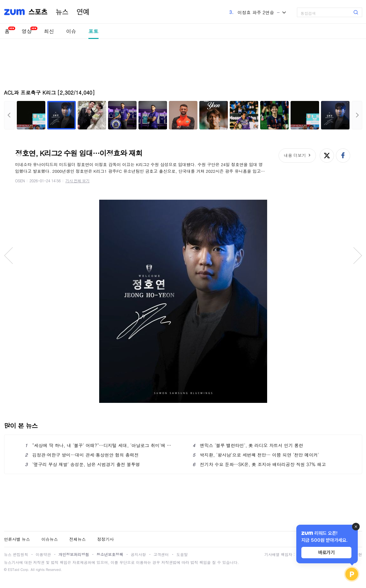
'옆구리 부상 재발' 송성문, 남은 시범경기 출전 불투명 (83, 464)
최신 (49, 31)
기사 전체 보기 (77, 181)
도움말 (182, 554)
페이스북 (343, 156)
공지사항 (138, 554)
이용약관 (43, 554)
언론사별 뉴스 (17, 539)
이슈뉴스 (50, 539)
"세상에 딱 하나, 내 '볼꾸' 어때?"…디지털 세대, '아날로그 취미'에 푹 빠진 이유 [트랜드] (99, 445)
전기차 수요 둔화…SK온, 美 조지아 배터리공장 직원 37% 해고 (259, 464)
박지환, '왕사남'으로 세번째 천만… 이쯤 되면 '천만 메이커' (256, 455)
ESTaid (14, 569)
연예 (83, 12)
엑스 (327, 156)
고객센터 (161, 554)
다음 (357, 115)
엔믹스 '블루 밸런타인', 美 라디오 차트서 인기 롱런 (248, 445)
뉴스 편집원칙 (16, 554)
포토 (93, 31)
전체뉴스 (78, 539)
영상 (27, 31)
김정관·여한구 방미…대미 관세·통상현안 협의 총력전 (82, 455)
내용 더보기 (295, 155)
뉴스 (62, 12)
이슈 (71, 31)
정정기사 (106, 539)
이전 (9, 115)
